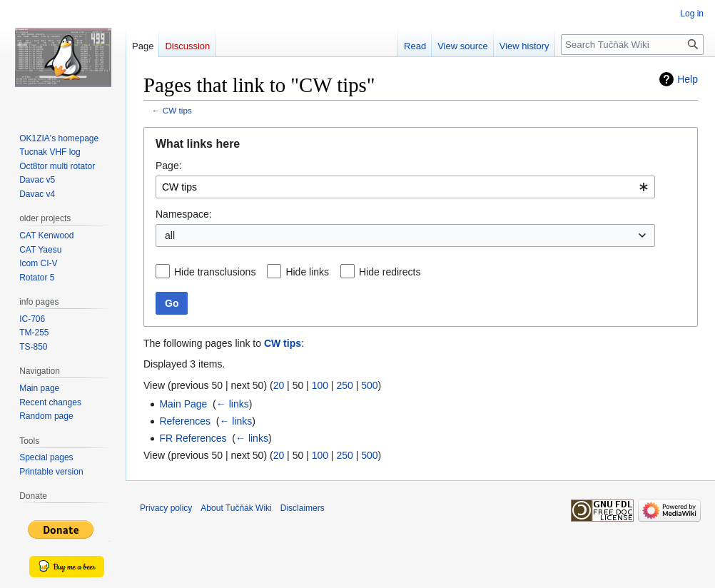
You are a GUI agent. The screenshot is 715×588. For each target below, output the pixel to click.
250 (344, 385)
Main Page (183, 404)
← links (233, 404)
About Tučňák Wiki (236, 508)
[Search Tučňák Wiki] (632, 45)
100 (320, 385)
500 (369, 385)
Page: (169, 166)
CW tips (177, 110)
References (185, 421)
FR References (193, 438)
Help (688, 79)
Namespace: (184, 214)
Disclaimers (303, 508)
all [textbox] (170, 235)
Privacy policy (166, 508)
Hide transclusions (215, 272)
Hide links (307, 272)
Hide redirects (390, 272)
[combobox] (405, 187)
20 (279, 385)
